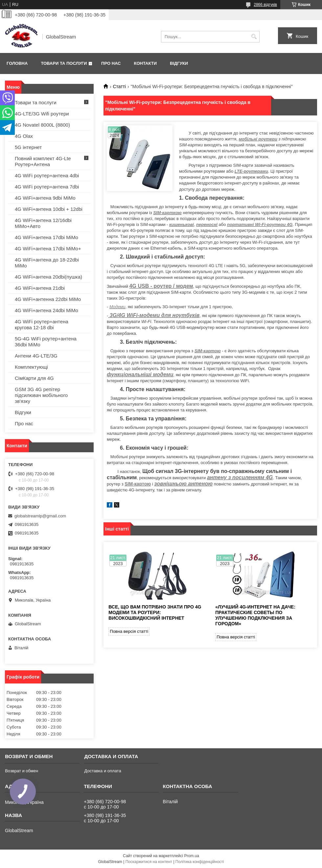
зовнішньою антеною (183, 484)
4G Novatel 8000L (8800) (42, 125)
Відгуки (179, 63)
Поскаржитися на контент (149, 862)
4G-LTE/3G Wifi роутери (42, 114)
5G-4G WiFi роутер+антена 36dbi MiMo (46, 342)
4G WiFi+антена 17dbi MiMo (46, 237)
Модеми (117, 307)
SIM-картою (208, 351)
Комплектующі (31, 367)
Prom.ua (192, 856)
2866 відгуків (265, 5)
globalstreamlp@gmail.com (40, 516)
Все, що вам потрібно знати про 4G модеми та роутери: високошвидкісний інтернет (155, 612)
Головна (17, 63)
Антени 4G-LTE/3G (36, 356)
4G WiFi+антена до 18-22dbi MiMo (47, 263)
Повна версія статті (129, 631)
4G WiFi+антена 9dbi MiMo (45, 198)
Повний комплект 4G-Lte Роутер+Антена (43, 161)
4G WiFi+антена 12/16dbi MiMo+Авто (43, 223)
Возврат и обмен (22, 771)
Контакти (146, 63)
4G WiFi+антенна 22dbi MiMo (48, 299)
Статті (119, 87)
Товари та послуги (64, 63)
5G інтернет (28, 147)
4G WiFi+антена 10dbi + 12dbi (49, 209)
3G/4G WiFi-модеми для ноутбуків (155, 315)
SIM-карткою (167, 213)
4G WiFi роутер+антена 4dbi (47, 175)
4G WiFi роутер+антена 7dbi (47, 187)
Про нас (111, 63)
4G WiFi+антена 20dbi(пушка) (48, 277)
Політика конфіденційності (200, 862)
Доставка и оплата (103, 771)
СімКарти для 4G (34, 378)
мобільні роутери (258, 139)
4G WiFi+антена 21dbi (40, 288)
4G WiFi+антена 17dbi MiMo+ (48, 248)
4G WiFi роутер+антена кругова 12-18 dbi (42, 324)
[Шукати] (254, 37)
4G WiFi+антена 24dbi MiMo (46, 310)
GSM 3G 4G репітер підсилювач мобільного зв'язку (41, 395)
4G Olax (24, 136)
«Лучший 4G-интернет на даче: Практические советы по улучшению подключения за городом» (255, 615)
